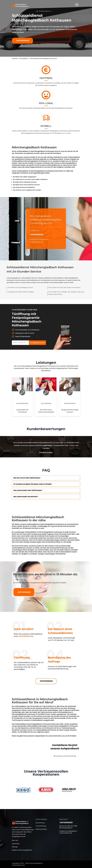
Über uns (15, 840)
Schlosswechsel (22, 403)
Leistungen (41, 819)
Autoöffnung (46, 403)
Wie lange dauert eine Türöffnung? (28, 490)
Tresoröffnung (70, 403)
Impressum (16, 844)
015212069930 (25, 636)
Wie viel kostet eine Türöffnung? (27, 478)
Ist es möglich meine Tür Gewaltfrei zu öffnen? (33, 484)
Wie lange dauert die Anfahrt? (26, 497)
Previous (10, 790)
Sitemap (15, 847)
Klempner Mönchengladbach (22, 850)
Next (82, 790)
